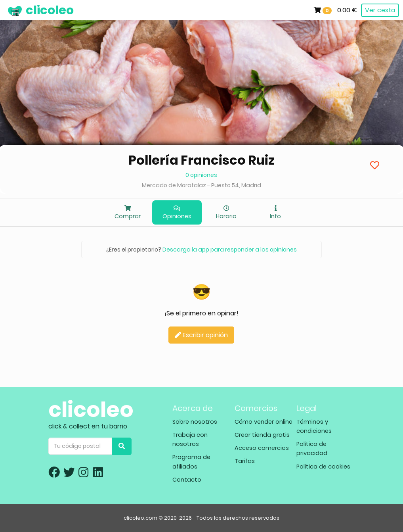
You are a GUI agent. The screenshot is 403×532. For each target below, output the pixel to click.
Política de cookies (323, 467)
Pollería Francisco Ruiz (201, 160)
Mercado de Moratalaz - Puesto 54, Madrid (201, 185)
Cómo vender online (264, 422)
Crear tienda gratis (262, 435)
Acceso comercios (262, 448)
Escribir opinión (201, 335)
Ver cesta (380, 10)
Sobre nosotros (195, 422)
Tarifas (245, 461)
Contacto (187, 480)
